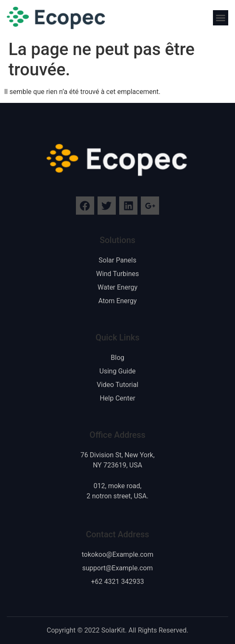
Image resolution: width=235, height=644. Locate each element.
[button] (221, 18)
